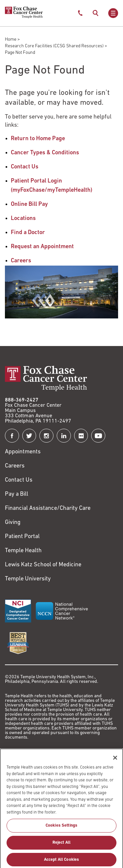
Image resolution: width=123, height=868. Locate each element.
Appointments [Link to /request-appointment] (23, 452)
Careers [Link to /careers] (21, 261)
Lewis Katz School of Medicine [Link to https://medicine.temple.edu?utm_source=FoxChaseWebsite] (43, 565)
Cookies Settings (61, 834)
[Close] (115, 766)
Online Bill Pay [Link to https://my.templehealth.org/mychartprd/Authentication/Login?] (29, 204)
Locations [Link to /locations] (23, 218)
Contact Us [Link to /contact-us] (25, 167)
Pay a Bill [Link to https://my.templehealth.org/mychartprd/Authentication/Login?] (17, 494)
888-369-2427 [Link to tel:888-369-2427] (22, 400)
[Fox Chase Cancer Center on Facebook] (12, 436)
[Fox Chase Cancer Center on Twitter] (29, 436)
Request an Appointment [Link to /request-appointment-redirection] (42, 247)
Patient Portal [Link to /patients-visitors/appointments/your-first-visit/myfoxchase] (22, 537)
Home (11, 40)
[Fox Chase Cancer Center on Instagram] (46, 436)
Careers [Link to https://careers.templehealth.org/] (15, 466)
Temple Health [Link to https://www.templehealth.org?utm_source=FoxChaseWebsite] (23, 551)
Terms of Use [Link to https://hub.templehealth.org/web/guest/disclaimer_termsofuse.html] (22, 754)
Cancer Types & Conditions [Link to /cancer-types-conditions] (45, 153)
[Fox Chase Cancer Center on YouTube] (98, 436)
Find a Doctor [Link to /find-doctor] (28, 233)
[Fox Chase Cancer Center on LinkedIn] (64, 436)
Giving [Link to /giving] (13, 522)
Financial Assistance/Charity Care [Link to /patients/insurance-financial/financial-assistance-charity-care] (48, 508)
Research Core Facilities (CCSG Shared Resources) (54, 46)
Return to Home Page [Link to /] (38, 139)
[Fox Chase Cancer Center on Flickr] (81, 436)
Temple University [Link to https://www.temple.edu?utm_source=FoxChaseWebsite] (28, 579)
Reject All (61, 850)
